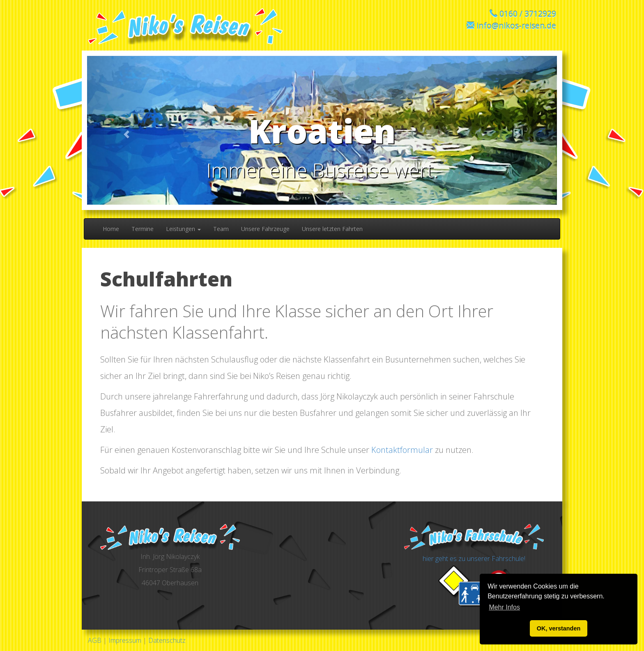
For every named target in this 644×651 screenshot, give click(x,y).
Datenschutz (167, 640)
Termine (143, 229)
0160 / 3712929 (528, 14)
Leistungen (183, 229)
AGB (95, 640)
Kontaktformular (402, 450)
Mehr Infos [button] (504, 607)
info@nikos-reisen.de (516, 26)
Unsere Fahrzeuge (265, 229)
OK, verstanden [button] (559, 628)
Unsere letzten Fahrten (332, 229)
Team (221, 229)
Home (111, 229)
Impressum (125, 640)
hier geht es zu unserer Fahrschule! (474, 559)
